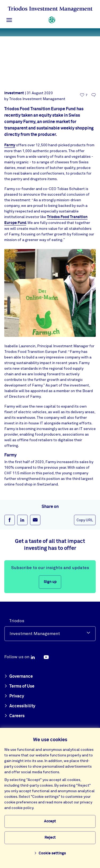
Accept (50, 821)
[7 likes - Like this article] (84, 95)
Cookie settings (50, 853)
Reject (50, 838)
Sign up (50, 582)
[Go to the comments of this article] (94, 95)
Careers (14, 716)
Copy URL (85, 520)
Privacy (14, 696)
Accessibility (20, 706)
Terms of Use (19, 686)
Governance (19, 677)
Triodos (17, 621)
